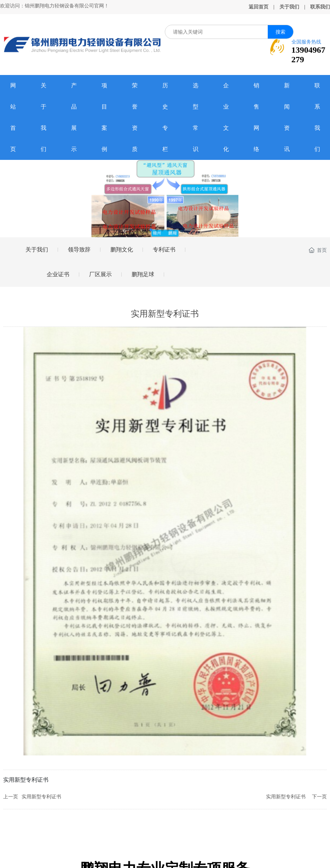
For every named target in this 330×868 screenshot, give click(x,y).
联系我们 (320, 7)
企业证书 (58, 274)
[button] (151, 230)
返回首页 (259, 7)
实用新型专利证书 (41, 797)
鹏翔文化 (122, 250)
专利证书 (164, 250)
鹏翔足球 (143, 274)
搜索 (280, 32)
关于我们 (289, 7)
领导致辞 (79, 250)
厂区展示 (100, 274)
